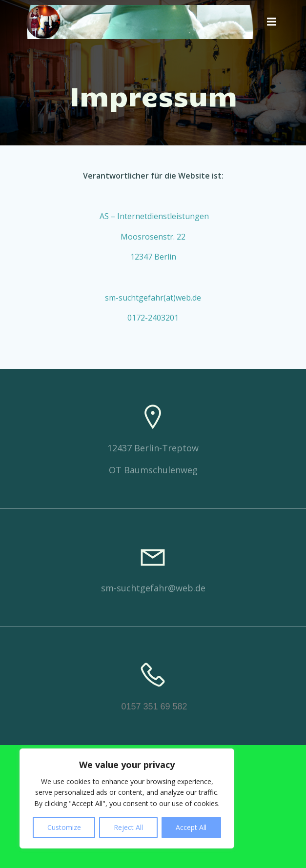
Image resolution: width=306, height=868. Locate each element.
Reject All (128, 827)
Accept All (191, 827)
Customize (64, 827)
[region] (127, 798)
